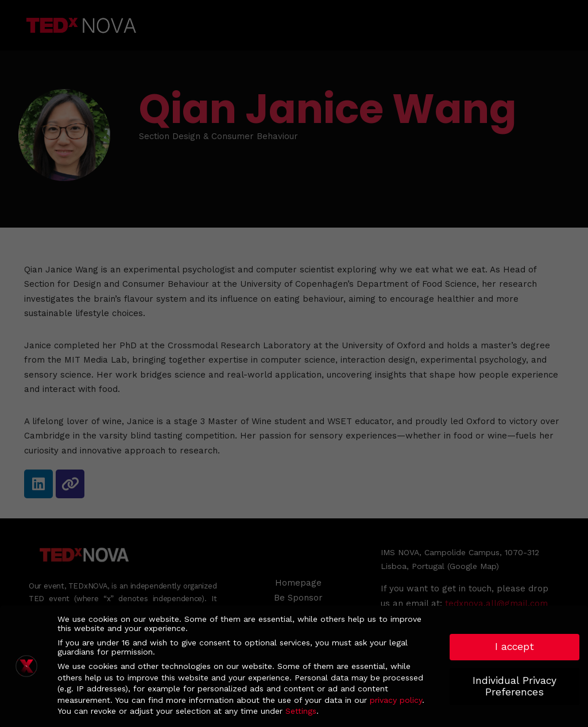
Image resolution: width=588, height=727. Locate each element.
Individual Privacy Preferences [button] (514, 686)
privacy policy (396, 700)
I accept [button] (514, 647)
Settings (301, 711)
